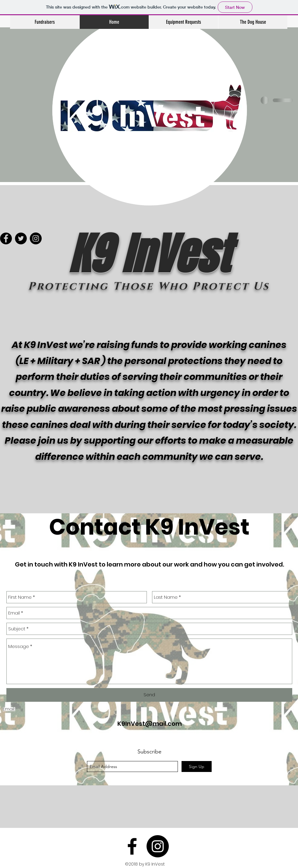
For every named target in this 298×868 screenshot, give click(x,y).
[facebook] (132, 846)
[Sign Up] (197, 766)
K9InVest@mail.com (150, 724)
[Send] (149, 695)
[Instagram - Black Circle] (158, 846)
